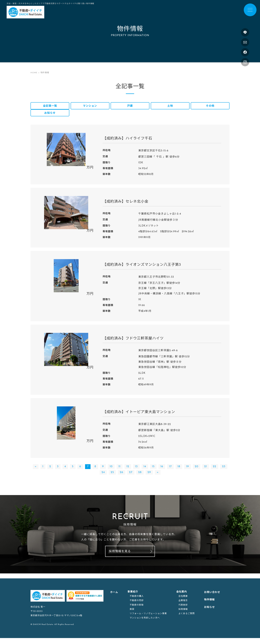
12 (128, 471)
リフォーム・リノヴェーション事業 (148, 620)
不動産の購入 (137, 602)
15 (153, 471)
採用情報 (183, 615)
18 (179, 471)
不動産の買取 (137, 611)
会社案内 (182, 598)
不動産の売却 (137, 606)
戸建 (130, 107)
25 (112, 476)
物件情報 (209, 606)
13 (136, 471)
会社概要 (183, 602)
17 (170, 471)
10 (111, 471)
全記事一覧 (50, 107)
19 (188, 471)
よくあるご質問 (187, 620)
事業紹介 (133, 598)
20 (197, 471)
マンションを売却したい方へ (145, 624)
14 (145, 471)
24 (103, 476)
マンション (90, 107)
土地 (170, 107)
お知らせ (50, 116)
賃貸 (132, 615)
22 (215, 471)
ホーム (114, 598)
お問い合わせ (212, 598)
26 (122, 476)
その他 (210, 107)
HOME (34, 73)
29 (149, 476)
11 (120, 471)
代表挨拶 (183, 611)
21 (206, 471)
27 (131, 476)
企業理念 (183, 606)
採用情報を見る (120, 557)
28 (140, 476)
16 (162, 471)
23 (224, 471)
